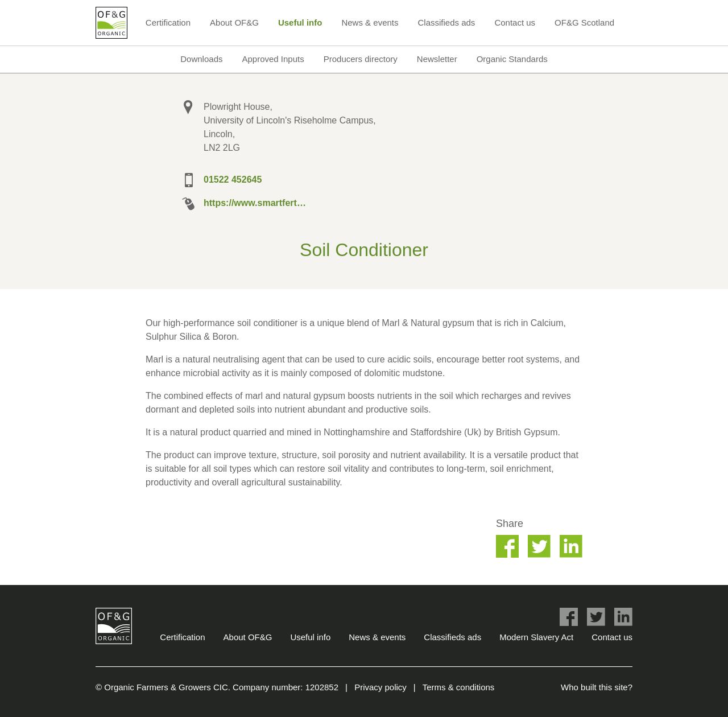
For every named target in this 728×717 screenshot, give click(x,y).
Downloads (201, 59)
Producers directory (361, 59)
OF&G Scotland (584, 22)
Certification (168, 22)
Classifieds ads (446, 22)
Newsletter (437, 59)
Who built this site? (597, 687)
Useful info (300, 22)
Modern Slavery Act (536, 637)
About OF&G (234, 22)
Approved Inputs (273, 59)
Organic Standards (512, 59)
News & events (370, 22)
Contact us (515, 22)
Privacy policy (380, 687)
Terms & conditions (459, 687)
